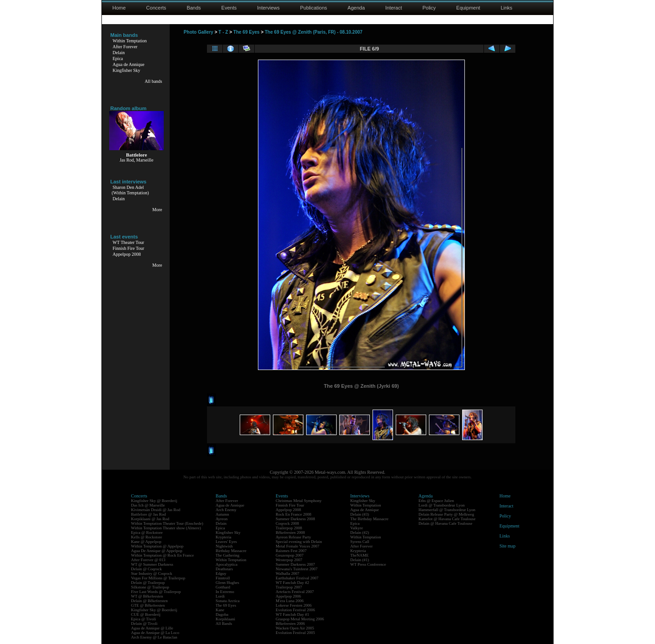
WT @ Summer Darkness (152, 564)
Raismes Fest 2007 (291, 551)
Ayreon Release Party (293, 537)
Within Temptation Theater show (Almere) (166, 528)
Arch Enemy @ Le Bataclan (154, 637)
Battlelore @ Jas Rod (149, 514)
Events (229, 8)
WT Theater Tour (128, 242)
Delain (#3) (360, 514)
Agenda (356, 8)
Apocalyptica (227, 564)
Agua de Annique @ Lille (152, 628)
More (157, 210)
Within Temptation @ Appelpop (157, 546)
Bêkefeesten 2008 (290, 532)
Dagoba (222, 614)
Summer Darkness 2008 (295, 519)
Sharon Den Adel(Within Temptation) (131, 190)
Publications (314, 8)
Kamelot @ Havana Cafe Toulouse (447, 519)
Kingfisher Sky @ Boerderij (154, 501)
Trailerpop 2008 (289, 528)
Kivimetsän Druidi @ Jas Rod (156, 510)
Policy (429, 8)
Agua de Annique (129, 64)
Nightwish (224, 546)
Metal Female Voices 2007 (297, 546)
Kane (220, 610)
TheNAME (360, 555)
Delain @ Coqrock (146, 569)
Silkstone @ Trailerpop (150, 587)
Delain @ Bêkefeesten (149, 601)
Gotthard (223, 587)
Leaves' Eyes (226, 542)
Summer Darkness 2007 (295, 564)
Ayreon (222, 519)
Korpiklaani (225, 619)
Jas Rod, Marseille (136, 160)
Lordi (220, 596)
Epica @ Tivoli (144, 619)
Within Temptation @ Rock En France (162, 555)
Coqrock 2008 (287, 523)
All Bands (224, 624)
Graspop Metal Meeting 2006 (300, 619)
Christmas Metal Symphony (299, 501)
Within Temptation (130, 41)
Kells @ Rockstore (146, 537)
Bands (194, 8)
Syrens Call (360, 542)
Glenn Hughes (227, 583)
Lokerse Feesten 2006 (294, 605)
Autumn (222, 514)
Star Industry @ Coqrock (152, 573)
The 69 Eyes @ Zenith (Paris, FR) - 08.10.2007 (314, 32)
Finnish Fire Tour (129, 248)
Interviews (268, 8)
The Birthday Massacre (369, 519)
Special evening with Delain (299, 542)
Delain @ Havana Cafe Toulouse (445, 523)
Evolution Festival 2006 (295, 610)
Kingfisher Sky (127, 70)
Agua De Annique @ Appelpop (157, 551)
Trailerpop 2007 (289, 587)
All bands (154, 81)
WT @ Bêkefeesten (147, 596)
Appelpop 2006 (288, 596)
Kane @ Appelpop (146, 542)
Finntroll (223, 578)
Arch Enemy (226, 510)
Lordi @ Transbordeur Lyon (442, 505)
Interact (394, 8)
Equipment (468, 8)
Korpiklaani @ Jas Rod (150, 519)
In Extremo (225, 592)
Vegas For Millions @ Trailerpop (158, 578)
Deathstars (224, 569)
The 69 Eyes (247, 32)
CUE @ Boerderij (146, 614)
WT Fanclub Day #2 (292, 583)
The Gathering (227, 555)
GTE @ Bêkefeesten (148, 605)
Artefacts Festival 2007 (295, 592)
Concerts (156, 8)
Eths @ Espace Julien (436, 501)
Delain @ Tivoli (144, 624)
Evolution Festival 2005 (295, 633)
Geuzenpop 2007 (290, 555)
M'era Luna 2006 (290, 601)
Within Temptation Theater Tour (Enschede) (167, 523)
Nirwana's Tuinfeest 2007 (297, 569)
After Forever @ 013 (148, 560)
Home (119, 8)
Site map (507, 546)
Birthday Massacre (231, 551)
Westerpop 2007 (289, 560)
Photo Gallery (199, 32)
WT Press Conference (368, 564)
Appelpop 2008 (127, 254)
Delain (119, 53)
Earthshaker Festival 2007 (297, 578)
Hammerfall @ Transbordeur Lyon (447, 510)
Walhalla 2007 (287, 573)
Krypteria (223, 537)
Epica (118, 58)
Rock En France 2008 (293, 514)
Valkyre (357, 528)
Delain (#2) (360, 532)
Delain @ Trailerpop (148, 583)
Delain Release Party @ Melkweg (446, 514)
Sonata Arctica (228, 601)
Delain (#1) (360, 560)
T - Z (223, 32)
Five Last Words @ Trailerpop (156, 592)
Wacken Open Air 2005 (295, 628)
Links (507, 8)
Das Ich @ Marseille (148, 505)
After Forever (125, 47)
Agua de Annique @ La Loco (155, 633)
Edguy (221, 573)
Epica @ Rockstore (147, 532)
